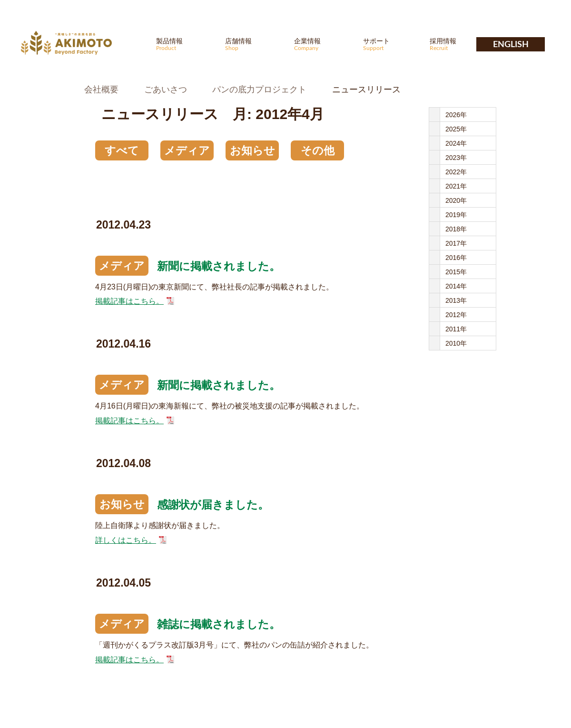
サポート (392, 44)
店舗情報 (254, 44)
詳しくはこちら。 (126, 540)
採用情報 (458, 44)
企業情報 (323, 44)
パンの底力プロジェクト (259, 90)
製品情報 (185, 44)
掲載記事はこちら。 (129, 301)
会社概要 (101, 90)
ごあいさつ (166, 90)
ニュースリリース (366, 90)
